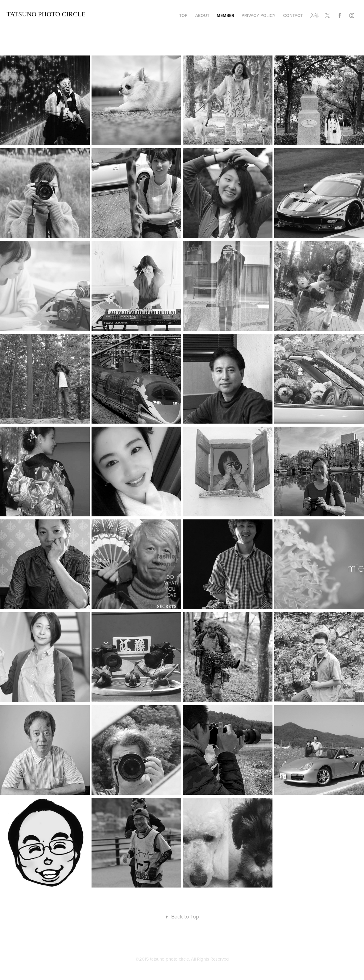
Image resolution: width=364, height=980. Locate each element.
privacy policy (259, 15)
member (225, 15)
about (202, 15)
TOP (183, 15)
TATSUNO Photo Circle (46, 14)
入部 (314, 15)
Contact (293, 15)
